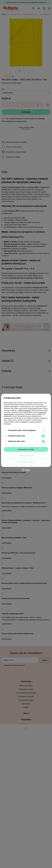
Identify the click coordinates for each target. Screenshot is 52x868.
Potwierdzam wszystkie (26, 449)
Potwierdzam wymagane (26, 462)
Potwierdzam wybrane (26, 456)
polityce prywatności (25, 410)
